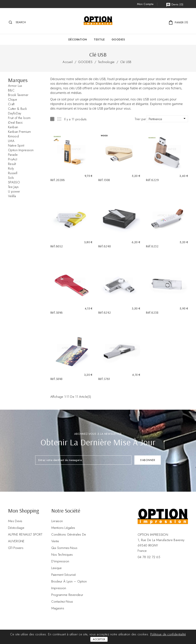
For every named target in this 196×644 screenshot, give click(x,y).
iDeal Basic (15, 122)
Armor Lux (15, 86)
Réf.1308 (104, 180)
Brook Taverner (18, 95)
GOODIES (118, 39)
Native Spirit (16, 145)
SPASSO (14, 182)
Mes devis (15, 521)
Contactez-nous (62, 601)
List (59, 119)
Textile (99, 39)
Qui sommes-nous (64, 548)
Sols (11, 178)
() (175, 5)
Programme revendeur (67, 595)
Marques (18, 80)
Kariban (13, 127)
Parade (13, 155)
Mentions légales (63, 528)
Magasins (58, 608)
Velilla (12, 196)
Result (12, 164)
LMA (11, 141)
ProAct (13, 159)
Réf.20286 (58, 180)
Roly (11, 168)
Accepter (99, 639)
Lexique (57, 568)
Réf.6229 (152, 180)
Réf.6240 (105, 246)
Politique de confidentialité (168, 634)
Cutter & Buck (17, 109)
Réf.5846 (57, 312)
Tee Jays (13, 187)
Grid (52, 119)
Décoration (78, 39)
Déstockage (16, 528)
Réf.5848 (56, 379)
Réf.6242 (105, 312)
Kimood (13, 136)
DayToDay (15, 113)
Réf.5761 (104, 379)
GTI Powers (16, 548)
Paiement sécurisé (64, 575)
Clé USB (126, 62)
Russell (13, 173)
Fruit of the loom (19, 118)
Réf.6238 (152, 312)
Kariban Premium (20, 132)
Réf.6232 (152, 246)
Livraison (57, 521)
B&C (11, 90)
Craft (11, 104)
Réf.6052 (57, 246)
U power (14, 191)
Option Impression (21, 150)
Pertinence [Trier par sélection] (168, 119)
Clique (13, 99)
